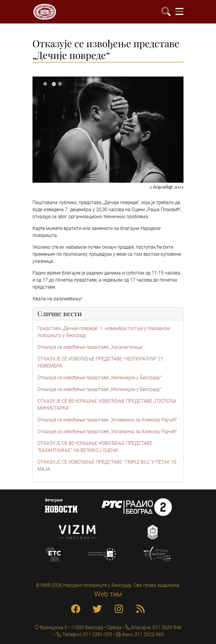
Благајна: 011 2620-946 (156, 627)
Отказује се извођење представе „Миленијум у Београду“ (100, 378)
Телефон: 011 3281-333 (87, 634)
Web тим (108, 594)
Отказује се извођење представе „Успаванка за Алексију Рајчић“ (108, 420)
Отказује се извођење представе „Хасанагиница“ (90, 347)
